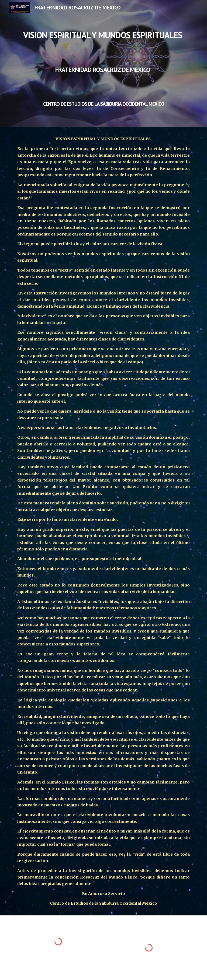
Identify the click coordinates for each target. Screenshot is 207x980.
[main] (103, 64)
